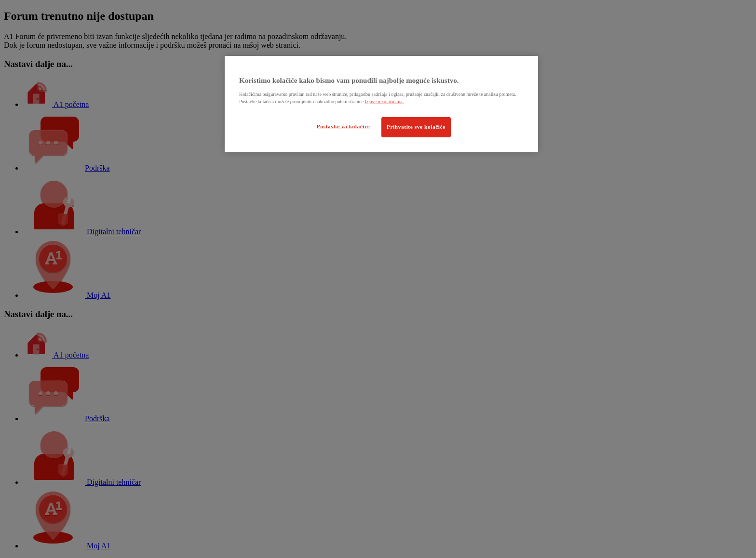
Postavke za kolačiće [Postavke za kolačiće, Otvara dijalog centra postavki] (344, 126)
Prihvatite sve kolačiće (416, 127)
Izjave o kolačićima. (384, 101)
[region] (381, 104)
